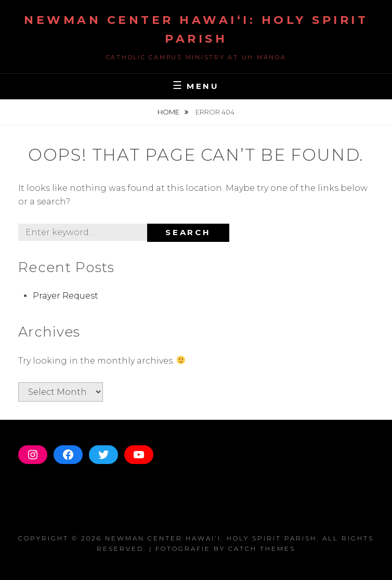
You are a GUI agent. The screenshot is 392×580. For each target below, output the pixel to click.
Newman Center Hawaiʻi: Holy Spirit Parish (211, 538)
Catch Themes (262, 549)
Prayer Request (66, 296)
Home (169, 112)
